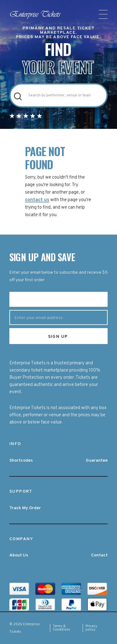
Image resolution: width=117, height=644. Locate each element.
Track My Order (25, 508)
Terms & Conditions (61, 628)
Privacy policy (91, 628)
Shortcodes (21, 461)
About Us (19, 555)
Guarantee (97, 461)
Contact (99, 555)
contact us (37, 200)
